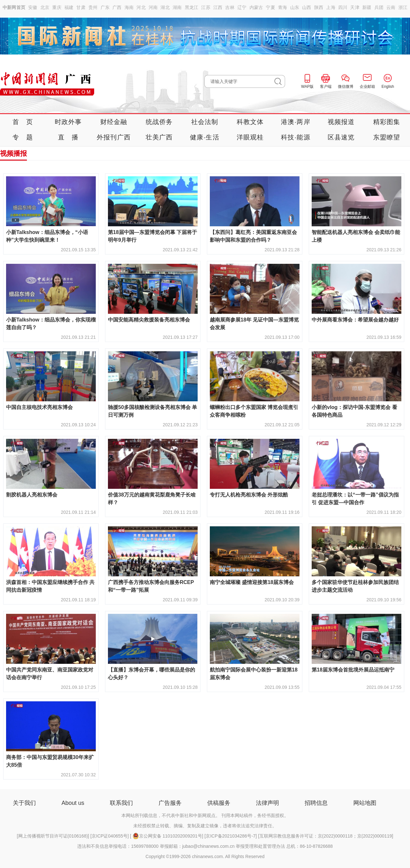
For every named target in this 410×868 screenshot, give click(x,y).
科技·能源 (296, 137)
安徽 (33, 7)
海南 (129, 7)
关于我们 (24, 803)
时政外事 (68, 122)
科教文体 (250, 122)
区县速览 (341, 137)
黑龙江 (192, 7)
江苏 (206, 7)
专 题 (23, 137)
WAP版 (307, 87)
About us (73, 803)
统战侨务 (159, 122)
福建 (69, 7)
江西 (218, 7)
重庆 (57, 7)
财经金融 (114, 122)
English (388, 87)
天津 (355, 7)
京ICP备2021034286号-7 (231, 836)
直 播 (68, 137)
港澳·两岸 (296, 122)
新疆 (367, 7)
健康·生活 (205, 137)
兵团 (379, 7)
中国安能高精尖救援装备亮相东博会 (149, 320)
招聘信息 (316, 803)
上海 (331, 7)
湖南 (177, 7)
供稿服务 (219, 803)
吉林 (230, 7)
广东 (105, 7)
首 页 (23, 122)
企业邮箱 (367, 87)
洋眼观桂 (250, 137)
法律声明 (267, 803)
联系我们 (121, 803)
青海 (283, 7)
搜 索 (280, 81)
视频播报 (13, 153)
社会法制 (205, 122)
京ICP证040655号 (110, 836)
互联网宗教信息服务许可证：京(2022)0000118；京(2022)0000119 (326, 836)
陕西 (319, 7)
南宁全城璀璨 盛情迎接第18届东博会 (252, 582)
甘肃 (81, 7)
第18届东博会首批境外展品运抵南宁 (353, 670)
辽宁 (242, 7)
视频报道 (341, 122)
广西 (117, 7)
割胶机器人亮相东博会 (32, 495)
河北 (141, 7)
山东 (295, 7)
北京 (45, 7)
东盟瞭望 (387, 137)
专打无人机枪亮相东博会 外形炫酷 (249, 495)
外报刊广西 (114, 137)
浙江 (403, 7)
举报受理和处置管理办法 (260, 846)
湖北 (165, 7)
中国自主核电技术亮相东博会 (39, 407)
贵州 (93, 7)
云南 (391, 7)
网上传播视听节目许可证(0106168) (53, 836)
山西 (307, 7)
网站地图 (365, 803)
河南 (153, 7)
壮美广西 (159, 137)
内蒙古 (256, 7)
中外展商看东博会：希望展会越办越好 (355, 320)
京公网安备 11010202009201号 (167, 836)
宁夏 (271, 7)
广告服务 (170, 803)
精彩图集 (387, 122)
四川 (343, 7)
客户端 (326, 87)
